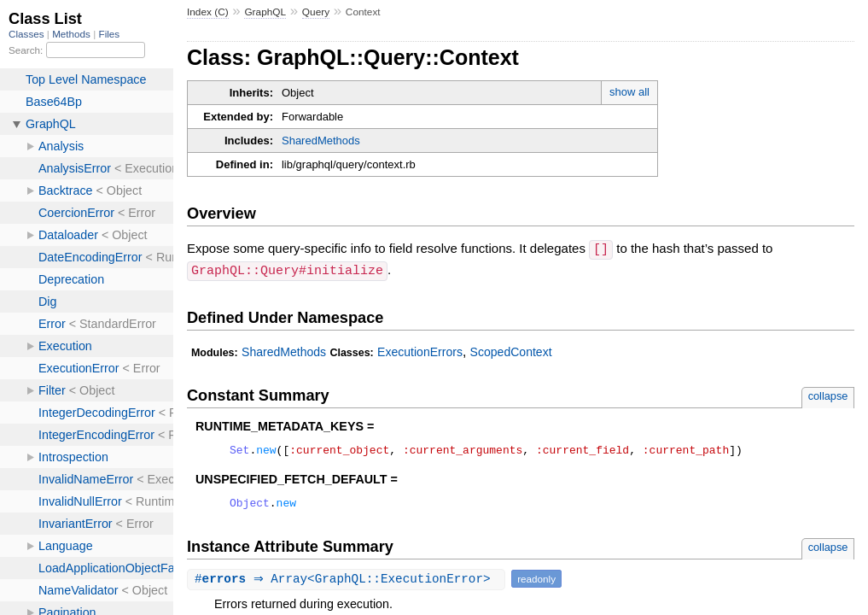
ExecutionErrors (420, 350)
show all (629, 92)
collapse (828, 394)
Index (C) (208, 12)
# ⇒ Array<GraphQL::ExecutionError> (348, 582)
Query (316, 12)
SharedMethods (321, 141)
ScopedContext (511, 350)
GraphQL (265, 12)
